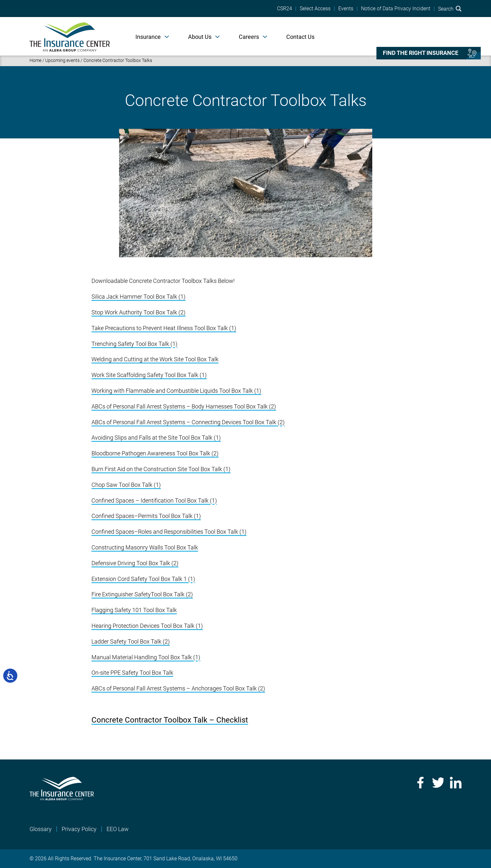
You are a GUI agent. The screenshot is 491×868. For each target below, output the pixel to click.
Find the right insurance (421, 53)
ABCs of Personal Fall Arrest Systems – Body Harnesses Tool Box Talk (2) (184, 406)
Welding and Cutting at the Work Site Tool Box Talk (155, 359)
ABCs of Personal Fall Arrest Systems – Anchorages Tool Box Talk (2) (178, 688)
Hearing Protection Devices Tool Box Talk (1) (147, 626)
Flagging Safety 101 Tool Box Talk (134, 610)
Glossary (41, 829)
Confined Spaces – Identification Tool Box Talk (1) (154, 500)
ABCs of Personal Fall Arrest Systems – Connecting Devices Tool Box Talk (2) (188, 422)
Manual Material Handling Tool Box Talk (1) (146, 657)
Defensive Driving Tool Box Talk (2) (135, 563)
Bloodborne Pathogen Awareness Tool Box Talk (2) (155, 453)
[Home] (70, 36)
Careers (249, 37)
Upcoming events (62, 60)
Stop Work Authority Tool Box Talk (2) (138, 312)
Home (35, 60)
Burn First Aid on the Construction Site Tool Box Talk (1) (161, 469)
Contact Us (300, 37)
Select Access (315, 9)
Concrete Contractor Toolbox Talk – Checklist (170, 720)
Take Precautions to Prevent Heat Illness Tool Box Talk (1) (164, 328)
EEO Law (118, 829)
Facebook (420, 783)
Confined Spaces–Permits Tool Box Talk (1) (146, 516)
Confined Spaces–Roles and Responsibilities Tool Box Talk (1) (169, 532)
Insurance (148, 37)
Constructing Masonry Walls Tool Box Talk (145, 547)
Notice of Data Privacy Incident (396, 9)
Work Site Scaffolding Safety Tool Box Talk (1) (149, 375)
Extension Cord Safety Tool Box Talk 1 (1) (143, 579)
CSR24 (284, 9)
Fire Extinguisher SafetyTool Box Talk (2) (142, 594)
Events (346, 9)
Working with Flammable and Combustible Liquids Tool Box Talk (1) (176, 391)
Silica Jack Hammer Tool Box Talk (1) (138, 297)
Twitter (438, 783)
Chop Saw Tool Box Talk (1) (126, 485)
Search (450, 9)
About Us (200, 37)
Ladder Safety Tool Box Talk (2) (131, 641)
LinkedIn (456, 783)
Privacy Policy (79, 829)
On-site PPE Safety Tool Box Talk (132, 673)
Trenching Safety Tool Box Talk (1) (134, 344)
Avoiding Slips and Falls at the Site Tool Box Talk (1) (156, 438)
